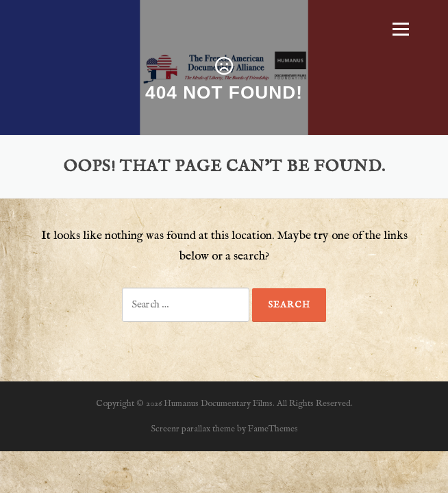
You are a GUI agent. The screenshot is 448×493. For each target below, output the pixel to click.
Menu (400, 29)
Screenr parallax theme (193, 429)
